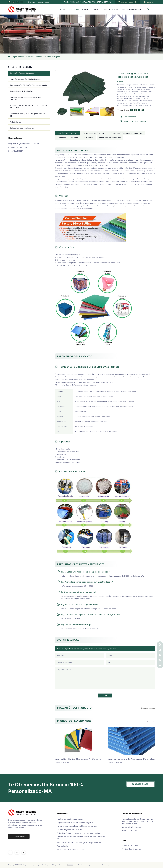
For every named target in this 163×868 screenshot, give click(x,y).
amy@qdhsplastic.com (18, 147)
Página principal (18, 57)
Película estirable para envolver (22, 128)
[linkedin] (22, 2)
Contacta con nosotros (132, 9)
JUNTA (72, 2)
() (129, 2)
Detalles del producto (67, 133)
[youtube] (139, 110)
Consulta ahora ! (140, 784)
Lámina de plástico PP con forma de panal (93, 2)
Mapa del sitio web (130, 845)
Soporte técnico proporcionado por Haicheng (91, 865)
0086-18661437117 (16, 151)
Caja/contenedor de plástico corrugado (26, 79)
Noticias (85, 9)
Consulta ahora (130, 117)
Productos (74, 9)
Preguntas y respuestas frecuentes (127, 133)
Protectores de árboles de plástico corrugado (29, 85)
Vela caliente (16, 122)
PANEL (66, 2)
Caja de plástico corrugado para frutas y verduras (27, 98)
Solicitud (96, 9)
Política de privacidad (131, 849)
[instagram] (14, 2)
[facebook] (9, 2)
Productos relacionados (110, 138)
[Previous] (56, 70)
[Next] (56, 106)
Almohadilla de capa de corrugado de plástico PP (29, 115)
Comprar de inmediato (68, 138)
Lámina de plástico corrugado (48, 57)
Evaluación (89, 138)
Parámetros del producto (94, 133)
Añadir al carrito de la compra (135, 121)
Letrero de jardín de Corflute (22, 91)
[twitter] (18, 2)
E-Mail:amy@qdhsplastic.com (40, 2)
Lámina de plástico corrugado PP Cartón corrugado (78, 759)
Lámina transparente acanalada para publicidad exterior (131, 759)
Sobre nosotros (111, 9)
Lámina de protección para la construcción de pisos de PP (29, 107)
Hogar (63, 9)
